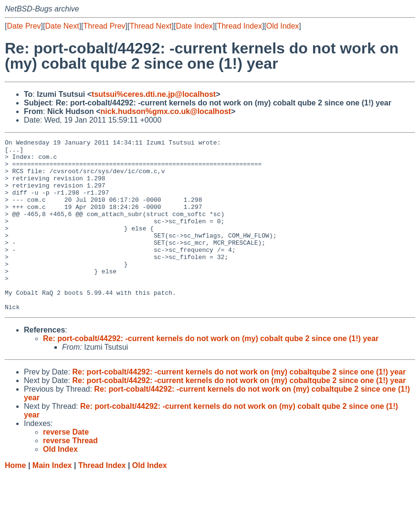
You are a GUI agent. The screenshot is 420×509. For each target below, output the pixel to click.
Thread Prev (105, 26)
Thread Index (240, 26)
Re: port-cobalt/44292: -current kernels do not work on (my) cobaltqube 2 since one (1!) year (239, 406)
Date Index (194, 26)
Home (15, 500)
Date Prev (24, 26)
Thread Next (150, 26)
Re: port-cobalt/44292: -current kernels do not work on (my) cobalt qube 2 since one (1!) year (211, 373)
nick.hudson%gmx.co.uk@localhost (165, 111)
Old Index (283, 26)
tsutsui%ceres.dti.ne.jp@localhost (154, 94)
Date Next (62, 26)
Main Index (52, 500)
